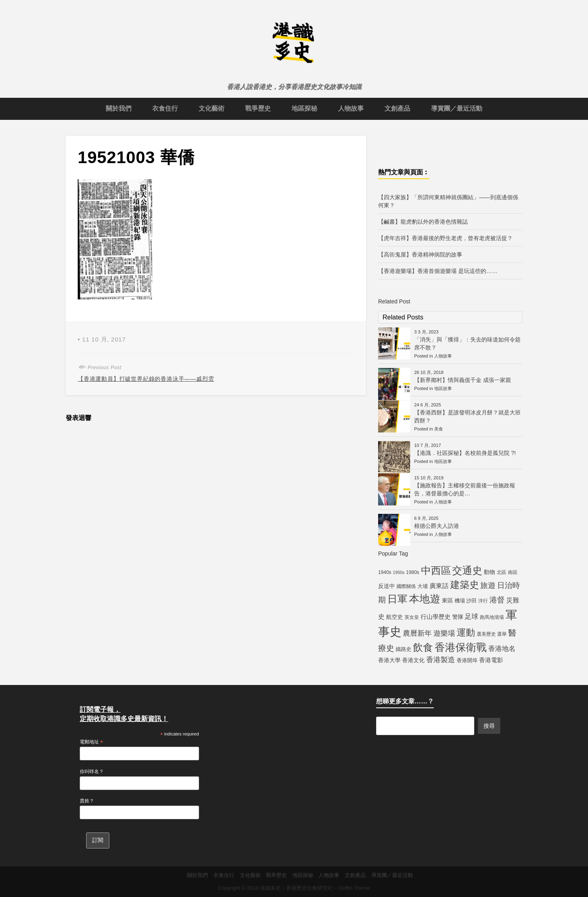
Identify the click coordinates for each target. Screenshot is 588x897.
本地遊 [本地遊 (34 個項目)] (425, 599)
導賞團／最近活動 (457, 108)
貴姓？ (87, 801)
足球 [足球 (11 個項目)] (471, 616)
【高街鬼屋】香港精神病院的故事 (420, 255)
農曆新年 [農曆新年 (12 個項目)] (417, 633)
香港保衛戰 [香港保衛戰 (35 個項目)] (461, 647)
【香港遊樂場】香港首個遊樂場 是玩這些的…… (438, 271)
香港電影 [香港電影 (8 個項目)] (491, 660)
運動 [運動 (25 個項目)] (466, 632)
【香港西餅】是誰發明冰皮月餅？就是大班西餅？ (467, 416)
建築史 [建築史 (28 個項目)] (465, 585)
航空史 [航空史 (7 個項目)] (395, 617)
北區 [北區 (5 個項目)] (501, 572)
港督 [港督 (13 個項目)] (497, 600)
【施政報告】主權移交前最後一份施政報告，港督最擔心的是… (465, 489)
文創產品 (397, 108)
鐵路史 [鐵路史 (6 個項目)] (404, 649)
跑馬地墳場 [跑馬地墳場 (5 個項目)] (492, 617)
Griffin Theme (354, 888)
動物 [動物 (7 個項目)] (489, 572)
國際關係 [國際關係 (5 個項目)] (406, 586)
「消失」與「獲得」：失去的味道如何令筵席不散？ (467, 343)
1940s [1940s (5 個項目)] (385, 572)
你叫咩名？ (92, 772)
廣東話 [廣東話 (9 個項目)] (439, 586)
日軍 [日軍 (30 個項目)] (397, 599)
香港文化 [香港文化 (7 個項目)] (413, 660)
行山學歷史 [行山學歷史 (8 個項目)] (436, 617)
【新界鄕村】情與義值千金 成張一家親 (463, 380)
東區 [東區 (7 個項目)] (447, 600)
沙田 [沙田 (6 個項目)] (471, 601)
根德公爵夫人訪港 (437, 526)
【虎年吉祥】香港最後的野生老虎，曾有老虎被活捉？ (445, 238)
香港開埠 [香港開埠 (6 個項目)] (467, 660)
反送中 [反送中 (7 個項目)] (387, 586)
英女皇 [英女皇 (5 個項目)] (412, 617)
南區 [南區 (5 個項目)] (513, 572)
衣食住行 (165, 108)
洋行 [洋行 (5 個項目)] (483, 601)
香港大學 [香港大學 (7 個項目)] (389, 660)
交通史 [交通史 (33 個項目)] (467, 570)
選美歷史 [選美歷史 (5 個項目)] (486, 634)
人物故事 (351, 108)
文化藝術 (211, 108)
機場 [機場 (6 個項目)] (460, 601)
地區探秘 (304, 108)
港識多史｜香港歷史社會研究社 (296, 888)
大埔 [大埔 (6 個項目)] (423, 586)
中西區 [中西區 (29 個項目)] (436, 571)
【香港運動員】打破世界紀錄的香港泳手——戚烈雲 (146, 379)
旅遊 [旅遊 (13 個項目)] (488, 585)
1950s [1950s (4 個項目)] (399, 572)
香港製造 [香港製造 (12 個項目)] (441, 660)
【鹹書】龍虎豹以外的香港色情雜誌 (423, 222)
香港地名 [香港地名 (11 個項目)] (502, 649)
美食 (439, 429)
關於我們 (119, 108)
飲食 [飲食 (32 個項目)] (423, 647)
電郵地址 (91, 742)
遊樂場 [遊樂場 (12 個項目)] (444, 633)
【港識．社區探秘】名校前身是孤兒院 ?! (465, 453)
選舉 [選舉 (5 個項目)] (502, 634)
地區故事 (443, 388)
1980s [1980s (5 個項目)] (413, 572)
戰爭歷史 (258, 108)
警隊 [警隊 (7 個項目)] (458, 617)
